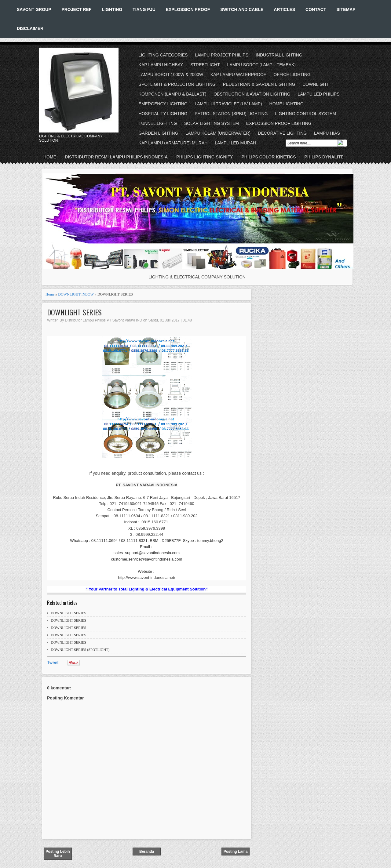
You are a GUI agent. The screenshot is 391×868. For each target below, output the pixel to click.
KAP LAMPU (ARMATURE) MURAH (173, 143)
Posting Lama (236, 852)
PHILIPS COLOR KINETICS (269, 157)
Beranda (147, 852)
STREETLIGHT (205, 65)
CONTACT (316, 9)
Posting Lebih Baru (58, 854)
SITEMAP (346, 9)
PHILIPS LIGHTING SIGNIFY (205, 157)
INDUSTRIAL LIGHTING (279, 55)
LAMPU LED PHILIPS (319, 94)
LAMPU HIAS (327, 133)
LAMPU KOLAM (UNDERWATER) (218, 133)
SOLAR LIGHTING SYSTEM (212, 123)
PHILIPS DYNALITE (324, 157)
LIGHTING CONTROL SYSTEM (305, 114)
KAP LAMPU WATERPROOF (238, 74)
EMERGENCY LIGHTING (163, 104)
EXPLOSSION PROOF (188, 9)
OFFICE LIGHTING (292, 74)
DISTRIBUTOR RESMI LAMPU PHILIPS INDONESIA (116, 157)
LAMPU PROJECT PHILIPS (222, 55)
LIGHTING (112, 9)
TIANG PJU (144, 9)
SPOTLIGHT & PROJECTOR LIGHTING (177, 84)
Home (50, 157)
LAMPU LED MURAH (235, 143)
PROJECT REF (76, 9)
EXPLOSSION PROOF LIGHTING (279, 123)
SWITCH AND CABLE (242, 9)
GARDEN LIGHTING (159, 133)
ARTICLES (284, 9)
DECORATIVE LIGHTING (282, 133)
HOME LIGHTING (287, 104)
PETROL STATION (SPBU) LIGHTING (231, 114)
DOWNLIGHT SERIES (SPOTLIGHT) (80, 650)
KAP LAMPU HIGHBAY (161, 65)
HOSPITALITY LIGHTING (163, 114)
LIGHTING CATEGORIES (163, 55)
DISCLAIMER (30, 28)
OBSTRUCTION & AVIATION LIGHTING (252, 94)
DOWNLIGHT (316, 84)
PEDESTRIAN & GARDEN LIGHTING (259, 84)
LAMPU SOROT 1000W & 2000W (171, 74)
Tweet (53, 663)
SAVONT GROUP (34, 9)
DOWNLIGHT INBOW (76, 294)
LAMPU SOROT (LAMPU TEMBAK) (261, 65)
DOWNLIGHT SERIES (74, 312)
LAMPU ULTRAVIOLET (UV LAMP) (228, 104)
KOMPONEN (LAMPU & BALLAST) (173, 94)
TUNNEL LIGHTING (158, 123)
